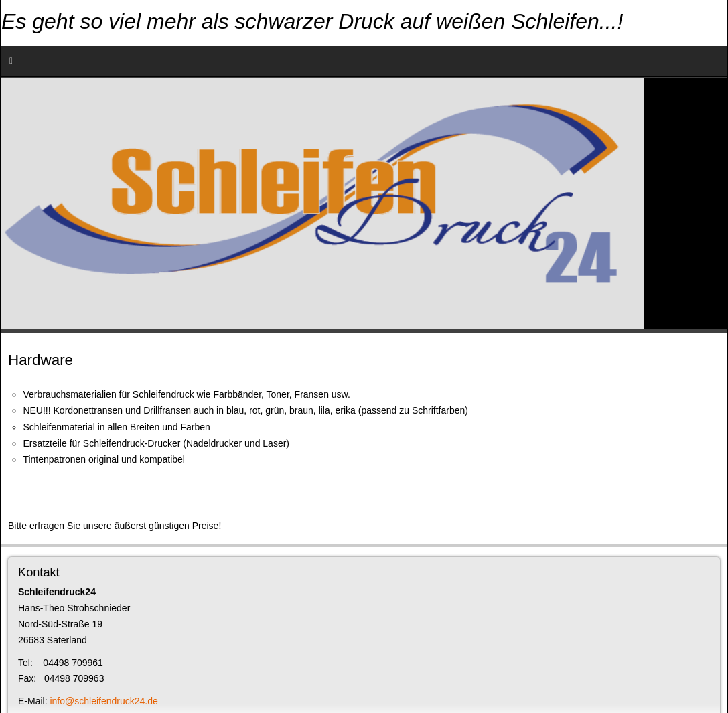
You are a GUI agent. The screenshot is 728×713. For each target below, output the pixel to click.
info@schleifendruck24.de (103, 701)
